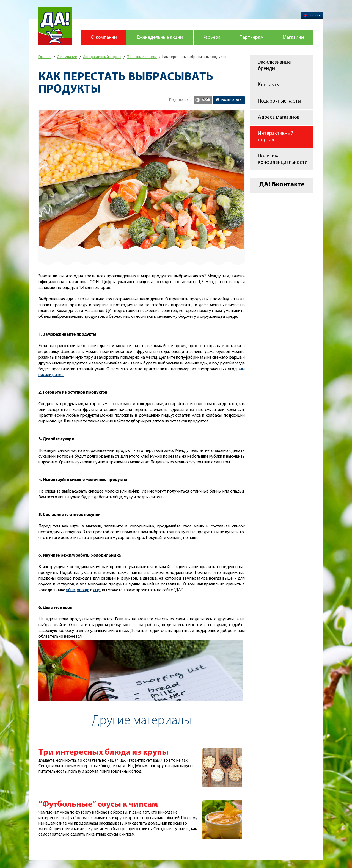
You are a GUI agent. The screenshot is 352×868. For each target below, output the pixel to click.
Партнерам (252, 38)
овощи (83, 590)
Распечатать (231, 100)
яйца (71, 590)
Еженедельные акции (160, 38)
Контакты (269, 85)
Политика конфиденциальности (283, 159)
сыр (97, 590)
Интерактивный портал (276, 137)
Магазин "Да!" (55, 26)
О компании (104, 38)
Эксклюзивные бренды (274, 66)
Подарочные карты (280, 101)
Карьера (212, 38)
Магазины (293, 38)
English (312, 16)
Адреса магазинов (279, 118)
